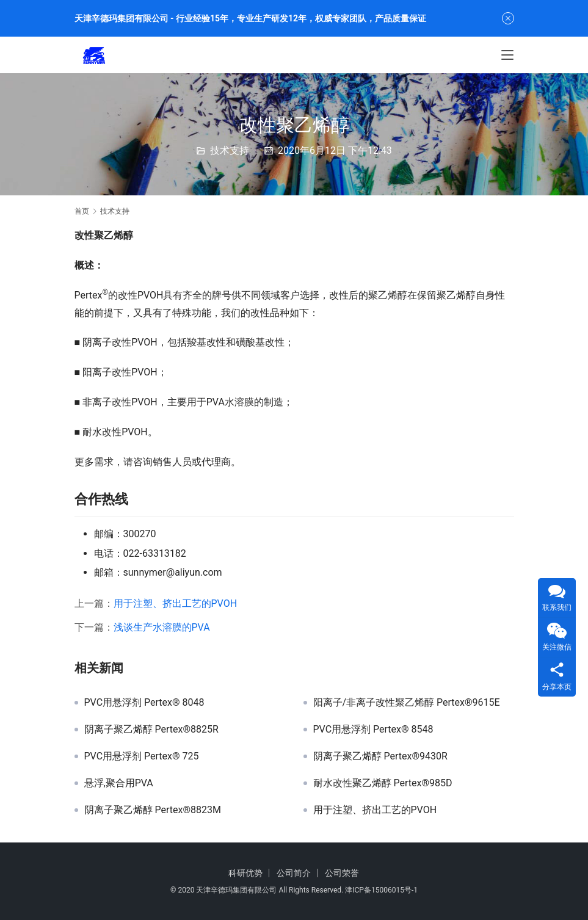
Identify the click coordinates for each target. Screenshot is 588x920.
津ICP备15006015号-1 (381, 890)
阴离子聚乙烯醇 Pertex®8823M (153, 810)
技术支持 (230, 150)
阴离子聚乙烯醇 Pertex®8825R (151, 730)
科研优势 (245, 873)
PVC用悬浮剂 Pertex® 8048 (144, 703)
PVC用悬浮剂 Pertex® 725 (142, 756)
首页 (82, 211)
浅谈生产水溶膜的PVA (162, 627)
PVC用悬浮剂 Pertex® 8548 (373, 730)
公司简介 (294, 873)
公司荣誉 (342, 873)
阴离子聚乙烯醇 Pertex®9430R (380, 756)
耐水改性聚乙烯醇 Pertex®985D (383, 783)
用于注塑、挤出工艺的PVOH (176, 603)
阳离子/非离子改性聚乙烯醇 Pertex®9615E (407, 703)
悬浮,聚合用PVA (119, 783)
